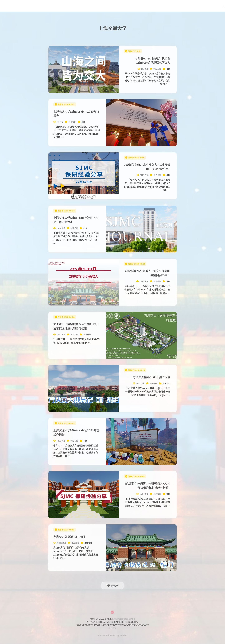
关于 (182, 6)
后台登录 (112, 628)
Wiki (114, 6)
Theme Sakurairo (107, 635)
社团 (168, 69)
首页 (104, 6)
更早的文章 (112, 585)
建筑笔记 (166, 383)
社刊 (152, 6)
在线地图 (126, 6)
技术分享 (87, 334)
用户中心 (208, 6)
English (194, 6)
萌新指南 (140, 6)
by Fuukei (122, 635)
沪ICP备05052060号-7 (124, 619)
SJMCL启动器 (167, 6)
